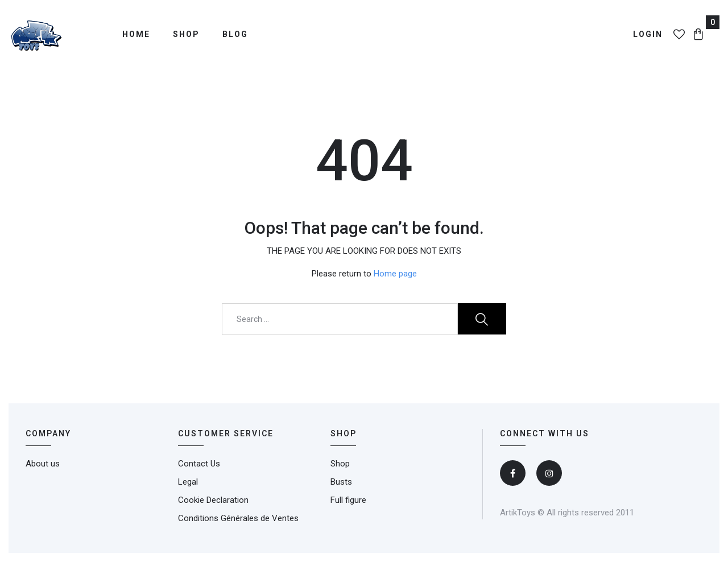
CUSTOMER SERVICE (226, 433)
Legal (188, 482)
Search (482, 319)
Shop (186, 34)
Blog (235, 34)
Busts (341, 482)
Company (48, 433)
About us (43, 464)
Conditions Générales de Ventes (238, 518)
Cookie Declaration (213, 500)
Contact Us (199, 464)
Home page (395, 274)
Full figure (348, 500)
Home (136, 34)
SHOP (344, 433)
